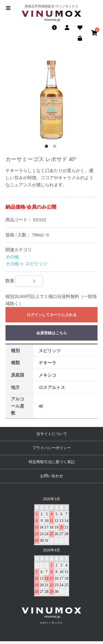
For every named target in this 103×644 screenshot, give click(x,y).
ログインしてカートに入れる (52, 315)
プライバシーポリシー (52, 448)
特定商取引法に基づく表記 (52, 462)
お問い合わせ (52, 476)
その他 (12, 257)
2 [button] (56, 147)
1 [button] (48, 147)
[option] (51, 100)
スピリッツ (36, 264)
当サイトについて (52, 434)
